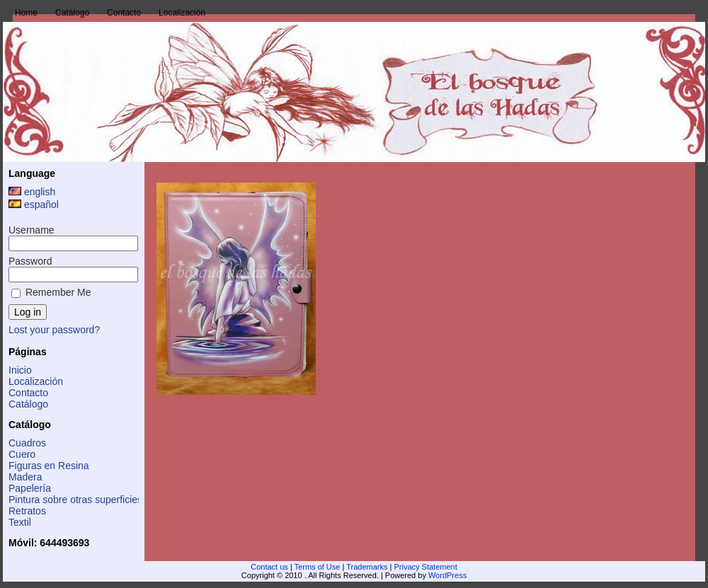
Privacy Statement (425, 567)
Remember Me (51, 292)
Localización (36, 381)
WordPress (447, 575)
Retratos (27, 511)
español (34, 204)
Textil (20, 522)
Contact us (269, 567)
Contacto (28, 393)
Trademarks (367, 567)
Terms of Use (318, 567)
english (32, 192)
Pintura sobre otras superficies (75, 500)
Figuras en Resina (49, 466)
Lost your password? (54, 330)
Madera (25, 477)
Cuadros (27, 443)
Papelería (30, 488)
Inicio (20, 370)
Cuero (22, 454)
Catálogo (28, 404)
